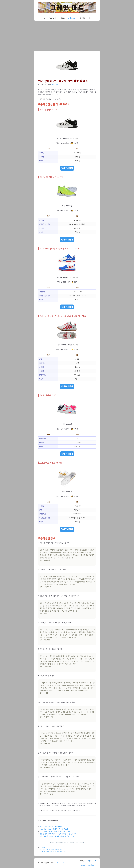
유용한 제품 (82, 18)
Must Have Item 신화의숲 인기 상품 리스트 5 (55, 829)
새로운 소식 (52, 18)
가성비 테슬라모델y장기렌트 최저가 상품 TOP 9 (55, 831)
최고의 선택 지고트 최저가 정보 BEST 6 (51, 849)
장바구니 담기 (67, 168)
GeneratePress (62, 863)
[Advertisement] (67, 35)
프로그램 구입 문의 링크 (88, 865)
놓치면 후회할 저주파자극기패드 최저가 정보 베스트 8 (57, 836)
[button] (89, 18)
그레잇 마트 (71, 18)
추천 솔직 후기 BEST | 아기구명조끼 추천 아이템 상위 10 (58, 834)
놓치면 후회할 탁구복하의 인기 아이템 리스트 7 (53, 851)
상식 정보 (62, 18)
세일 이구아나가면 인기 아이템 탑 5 (51, 827)
